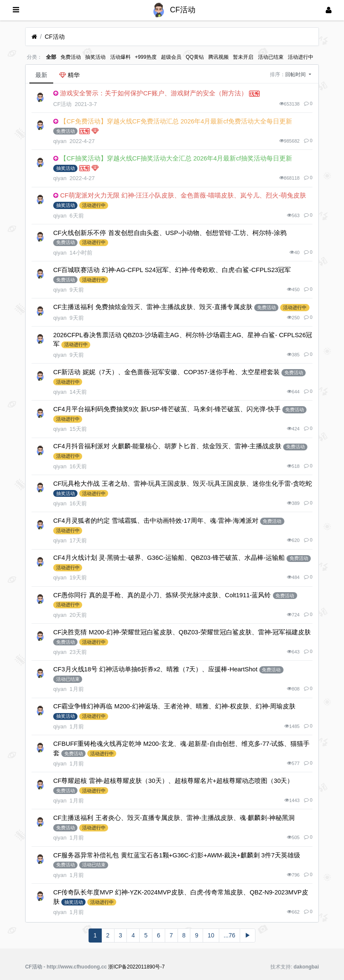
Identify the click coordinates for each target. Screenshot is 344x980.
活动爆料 (120, 57)
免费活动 (71, 57)
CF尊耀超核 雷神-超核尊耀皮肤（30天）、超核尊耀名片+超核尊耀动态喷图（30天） (173, 781)
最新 (41, 75)
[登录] (329, 10)
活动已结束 (271, 57)
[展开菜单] (16, 10)
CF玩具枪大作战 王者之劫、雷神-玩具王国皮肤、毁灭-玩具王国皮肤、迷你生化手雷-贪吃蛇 (183, 484)
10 (211, 935)
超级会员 (171, 57)
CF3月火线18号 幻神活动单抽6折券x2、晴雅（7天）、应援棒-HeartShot (155, 669)
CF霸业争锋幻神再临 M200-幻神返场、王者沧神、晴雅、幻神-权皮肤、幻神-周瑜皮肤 (174, 706)
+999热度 (146, 57)
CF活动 (55, 37)
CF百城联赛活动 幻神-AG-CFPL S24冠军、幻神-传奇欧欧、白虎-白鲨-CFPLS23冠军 (172, 270)
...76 (229, 935)
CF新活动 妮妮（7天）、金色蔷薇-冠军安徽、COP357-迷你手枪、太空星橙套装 (166, 372)
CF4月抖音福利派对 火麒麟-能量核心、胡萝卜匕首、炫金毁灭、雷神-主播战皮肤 (167, 446)
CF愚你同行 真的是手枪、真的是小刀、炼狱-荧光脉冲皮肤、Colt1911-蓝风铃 (162, 595)
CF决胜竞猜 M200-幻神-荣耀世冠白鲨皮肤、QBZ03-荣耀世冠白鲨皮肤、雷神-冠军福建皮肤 (182, 632)
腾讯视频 (218, 57)
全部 (51, 57)
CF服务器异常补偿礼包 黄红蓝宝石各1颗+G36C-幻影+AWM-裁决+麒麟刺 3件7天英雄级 (177, 855)
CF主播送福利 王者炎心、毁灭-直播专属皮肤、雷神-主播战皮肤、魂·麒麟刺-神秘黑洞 (174, 818)
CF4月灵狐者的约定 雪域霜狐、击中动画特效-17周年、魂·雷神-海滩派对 (156, 521)
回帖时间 (296, 75)
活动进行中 (301, 57)
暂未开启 (243, 57)
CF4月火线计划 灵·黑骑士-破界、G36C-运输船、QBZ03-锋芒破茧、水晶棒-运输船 (169, 558)
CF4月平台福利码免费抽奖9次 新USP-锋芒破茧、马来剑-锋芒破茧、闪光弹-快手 (167, 409)
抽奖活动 (95, 57)
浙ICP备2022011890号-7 (136, 967)
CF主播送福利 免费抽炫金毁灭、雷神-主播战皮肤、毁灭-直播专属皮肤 (153, 307)
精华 (69, 75)
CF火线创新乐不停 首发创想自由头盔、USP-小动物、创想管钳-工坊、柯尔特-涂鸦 (170, 233)
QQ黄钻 (195, 57)
